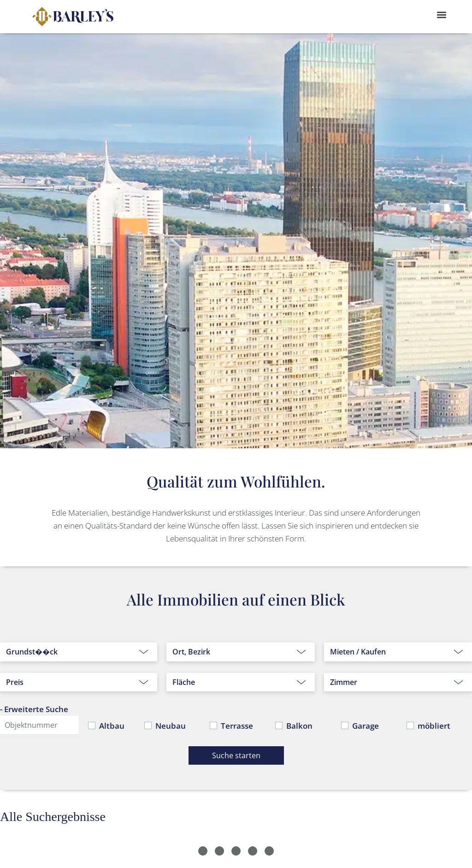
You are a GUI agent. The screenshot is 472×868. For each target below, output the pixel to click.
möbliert (434, 726)
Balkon (299, 726)
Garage (366, 726)
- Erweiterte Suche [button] (34, 709)
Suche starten (236, 755)
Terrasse (237, 726)
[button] (441, 15)
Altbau (112, 726)
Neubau (171, 726)
